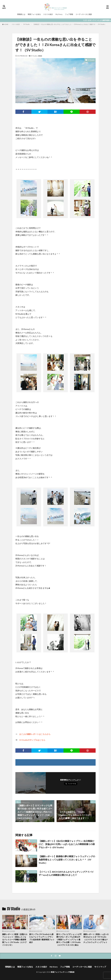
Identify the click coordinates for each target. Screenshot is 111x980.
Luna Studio (33, 872)
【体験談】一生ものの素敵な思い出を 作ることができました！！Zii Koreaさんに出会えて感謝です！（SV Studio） (69, 24)
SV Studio (27, 24)
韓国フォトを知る (34, 14)
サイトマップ (100, 967)
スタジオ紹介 (48, 14)
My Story (59, 14)
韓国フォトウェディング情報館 (63, 972)
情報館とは (21, 14)
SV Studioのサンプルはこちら (32, 740)
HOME (6, 24)
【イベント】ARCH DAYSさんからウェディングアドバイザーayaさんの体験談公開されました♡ (66, 873)
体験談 (40, 56)
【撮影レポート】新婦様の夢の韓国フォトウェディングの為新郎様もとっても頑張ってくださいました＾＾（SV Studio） (67, 859)
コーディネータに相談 (84, 14)
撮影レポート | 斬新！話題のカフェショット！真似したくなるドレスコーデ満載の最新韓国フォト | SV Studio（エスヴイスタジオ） (15, 940)
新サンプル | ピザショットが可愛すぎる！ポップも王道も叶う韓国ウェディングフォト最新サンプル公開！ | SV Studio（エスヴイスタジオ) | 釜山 (69, 940)
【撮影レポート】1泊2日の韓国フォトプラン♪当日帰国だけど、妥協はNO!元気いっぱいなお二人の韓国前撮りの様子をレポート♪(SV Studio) (67, 844)
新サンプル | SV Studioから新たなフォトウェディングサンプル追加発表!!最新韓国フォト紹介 (42, 938)
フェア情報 (69, 14)
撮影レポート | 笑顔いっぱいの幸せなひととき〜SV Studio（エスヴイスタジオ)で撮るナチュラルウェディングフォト (96, 938)
